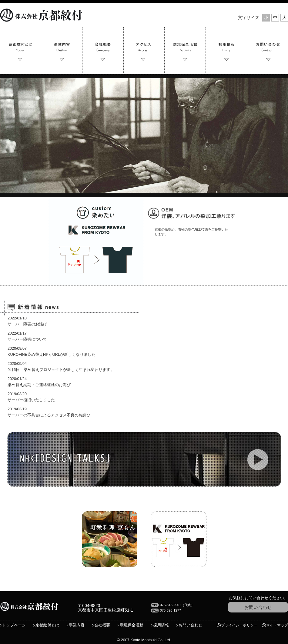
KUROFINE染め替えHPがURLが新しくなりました (52, 355)
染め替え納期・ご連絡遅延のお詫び (39, 385)
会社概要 (102, 625)
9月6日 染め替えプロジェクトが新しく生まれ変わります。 (61, 370)
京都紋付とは (47, 625)
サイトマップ (277, 625)
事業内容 (77, 625)
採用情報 (161, 625)
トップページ (14, 625)
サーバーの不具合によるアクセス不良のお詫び (49, 415)
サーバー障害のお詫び (27, 324)
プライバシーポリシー (239, 625)
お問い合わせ (258, 607)
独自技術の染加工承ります (192, 241)
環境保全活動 (132, 625)
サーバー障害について (27, 339)
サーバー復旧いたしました (31, 400)
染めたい (96, 241)
